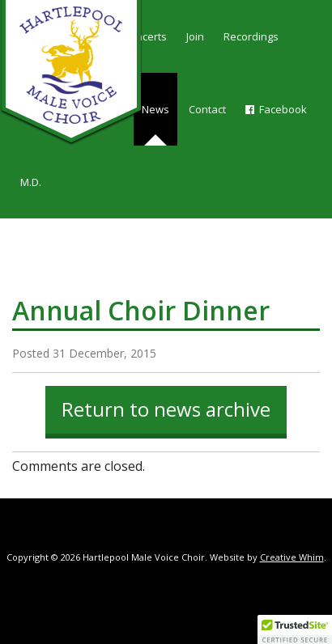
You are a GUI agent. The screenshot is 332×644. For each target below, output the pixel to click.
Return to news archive (166, 409)
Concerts (145, 36)
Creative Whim (292, 557)
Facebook (276, 109)
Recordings (251, 36)
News (155, 109)
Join (195, 36)
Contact (207, 109)
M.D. (31, 182)
